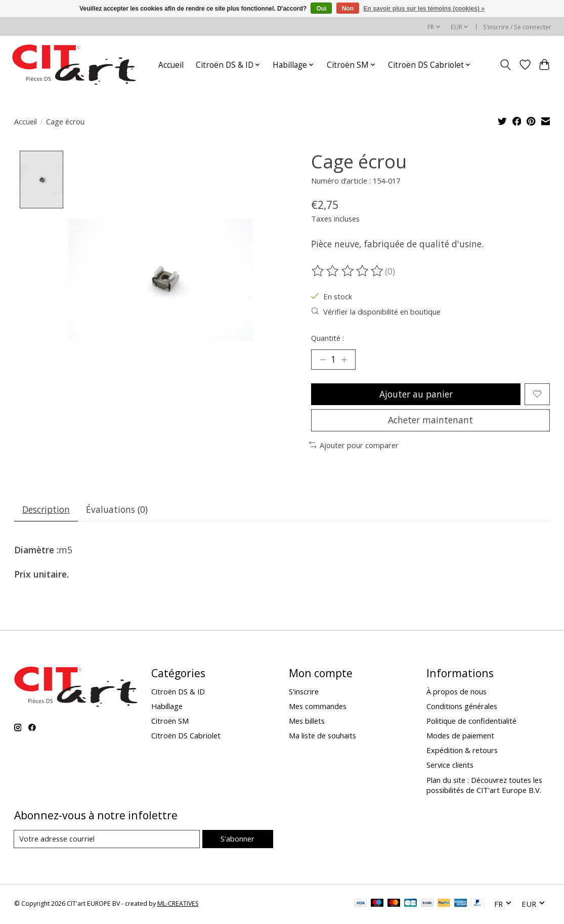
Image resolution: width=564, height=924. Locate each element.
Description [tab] (46, 510)
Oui (321, 9)
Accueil (171, 65)
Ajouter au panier (416, 394)
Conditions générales (462, 707)
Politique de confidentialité (471, 722)
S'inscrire (304, 692)
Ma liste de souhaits (322, 736)
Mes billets (307, 722)
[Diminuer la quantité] (322, 360)
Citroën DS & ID (178, 692)
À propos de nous (457, 692)
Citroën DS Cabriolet (186, 736)
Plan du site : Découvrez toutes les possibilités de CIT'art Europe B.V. (484, 786)
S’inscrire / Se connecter (517, 27)
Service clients (450, 766)
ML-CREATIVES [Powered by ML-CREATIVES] (178, 905)
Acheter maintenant (430, 421)
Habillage (167, 707)
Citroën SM (170, 722)
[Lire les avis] (348, 271)
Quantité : (328, 338)
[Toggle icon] (505, 65)
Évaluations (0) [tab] (117, 510)
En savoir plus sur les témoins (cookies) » (424, 9)
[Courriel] (107, 840)
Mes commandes (318, 707)
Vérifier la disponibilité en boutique (376, 312)
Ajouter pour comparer (354, 446)
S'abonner (237, 840)
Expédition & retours (462, 752)
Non (348, 9)
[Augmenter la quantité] (344, 360)
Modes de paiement (460, 736)
